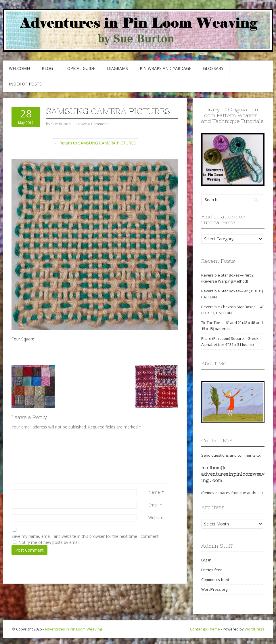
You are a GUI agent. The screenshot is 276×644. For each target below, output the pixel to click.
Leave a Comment (92, 124)
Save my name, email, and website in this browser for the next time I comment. (86, 536)
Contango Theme (205, 629)
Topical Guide (80, 68)
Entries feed (212, 570)
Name (154, 492)
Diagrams (117, 68)
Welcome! (19, 68)
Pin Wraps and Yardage (165, 68)
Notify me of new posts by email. (49, 542)
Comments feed (215, 580)
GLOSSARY (213, 68)
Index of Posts (25, 84)
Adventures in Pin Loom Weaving (73, 629)
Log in (206, 560)
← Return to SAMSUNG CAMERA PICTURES (95, 143)
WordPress (254, 629)
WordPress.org (214, 589)
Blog (47, 68)
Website (156, 518)
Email (153, 505)
